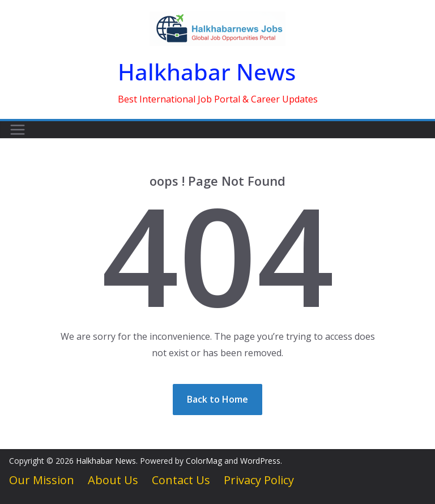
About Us (113, 480)
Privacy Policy (259, 480)
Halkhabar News (207, 72)
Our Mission (42, 480)
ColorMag (204, 461)
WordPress (260, 461)
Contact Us (181, 480)
